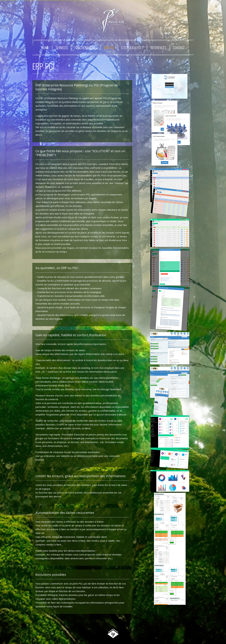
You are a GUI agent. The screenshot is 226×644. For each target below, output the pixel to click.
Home (45, 48)
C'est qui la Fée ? (132, 48)
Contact (179, 48)
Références (158, 48)
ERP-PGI (109, 48)
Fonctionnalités (86, 48)
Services (62, 48)
